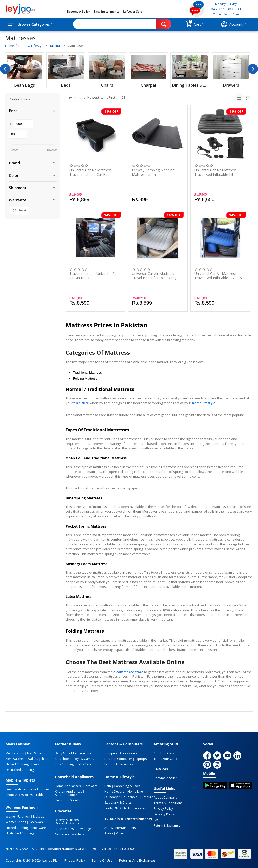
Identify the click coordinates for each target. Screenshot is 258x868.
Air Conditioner (66, 795)
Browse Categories (35, 24)
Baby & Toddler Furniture (73, 753)
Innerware (38, 827)
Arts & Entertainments (120, 827)
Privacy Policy (163, 808)
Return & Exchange (167, 825)
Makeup (38, 816)
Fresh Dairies (64, 828)
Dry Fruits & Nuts (67, 823)
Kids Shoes (63, 759)
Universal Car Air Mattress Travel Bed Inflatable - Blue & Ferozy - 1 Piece (218, 276)
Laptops (140, 759)
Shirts (44, 759)
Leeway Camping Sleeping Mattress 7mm (153, 172)
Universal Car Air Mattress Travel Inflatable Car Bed (90, 172)
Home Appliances (68, 786)
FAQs (157, 820)
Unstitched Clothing (20, 770)
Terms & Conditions (168, 803)
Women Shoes (16, 822)
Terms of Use (102, 860)
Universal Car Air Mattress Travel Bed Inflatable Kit (215, 172)
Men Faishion (15, 753)
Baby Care (84, 764)
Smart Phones (39, 789)
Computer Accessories (121, 753)
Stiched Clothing (17, 764)
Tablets (41, 795)
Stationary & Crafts (118, 802)
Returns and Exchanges (137, 860)
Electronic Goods (67, 800)
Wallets (32, 759)
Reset (19, 211)
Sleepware (36, 822)
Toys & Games (83, 759)
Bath (108, 786)
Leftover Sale (133, 11)
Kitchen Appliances (68, 791)
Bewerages (84, 828)
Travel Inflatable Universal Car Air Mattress (94, 276)
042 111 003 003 (226, 9)
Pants (35, 764)
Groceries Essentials (69, 834)
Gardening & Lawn (127, 786)
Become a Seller (78, 11)
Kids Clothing (64, 764)
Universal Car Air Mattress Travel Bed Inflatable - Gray (154, 276)
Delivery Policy (164, 814)
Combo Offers (164, 753)
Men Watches (15, 759)
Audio (109, 833)
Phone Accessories (19, 795)
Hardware (90, 786)
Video (120, 833)
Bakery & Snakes (67, 820)
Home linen (136, 791)
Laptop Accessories (118, 764)
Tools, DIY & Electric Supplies (125, 808)
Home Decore (114, 791)
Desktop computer (118, 759)
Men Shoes (35, 753)
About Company (165, 797)
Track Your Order (166, 759)
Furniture (147, 797)
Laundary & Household (121, 797)
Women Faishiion (18, 816)
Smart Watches (16, 789)
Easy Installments (107, 11)
